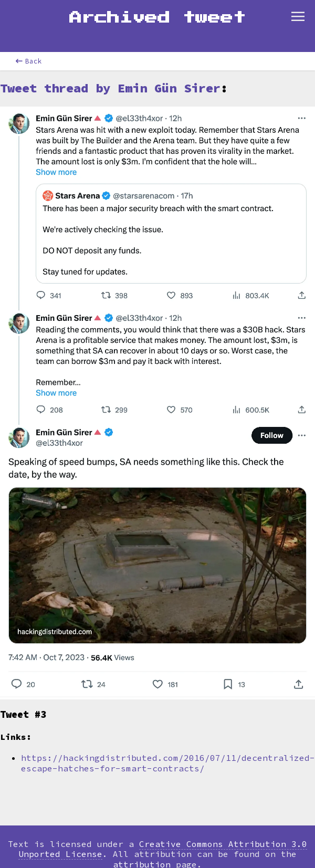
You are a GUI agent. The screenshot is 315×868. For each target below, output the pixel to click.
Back (29, 61)
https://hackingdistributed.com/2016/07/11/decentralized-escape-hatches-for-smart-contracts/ (168, 763)
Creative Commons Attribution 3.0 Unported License (163, 849)
